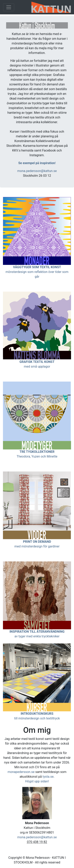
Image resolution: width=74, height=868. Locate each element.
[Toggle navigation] (9, 7)
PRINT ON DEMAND (37, 542)
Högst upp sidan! (37, 781)
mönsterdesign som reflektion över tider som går (37, 272)
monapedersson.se (21, 772)
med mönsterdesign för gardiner (37, 546)
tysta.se (48, 777)
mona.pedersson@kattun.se (37, 171)
